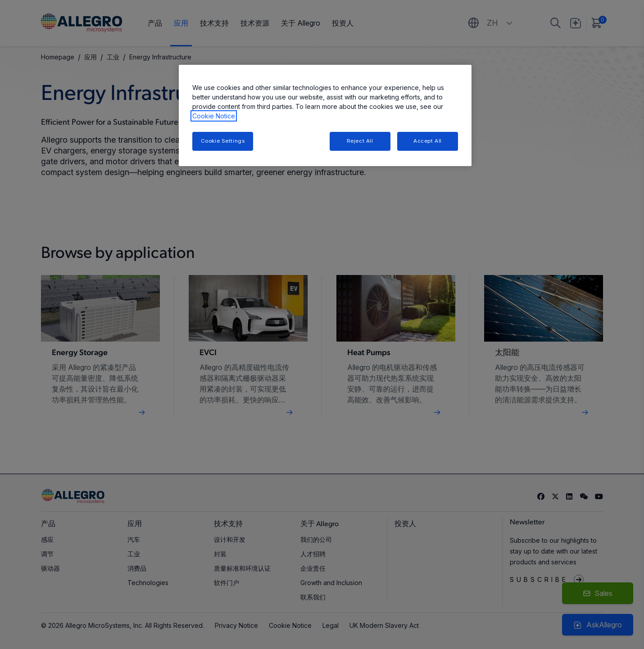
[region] (325, 115)
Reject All (360, 141)
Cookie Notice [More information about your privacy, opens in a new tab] (214, 116)
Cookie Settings (223, 141)
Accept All (428, 141)
